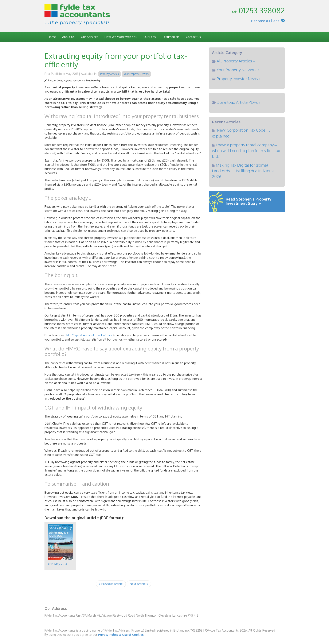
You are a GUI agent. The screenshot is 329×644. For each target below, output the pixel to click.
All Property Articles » (236, 61)
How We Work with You (121, 37)
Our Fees (150, 37)
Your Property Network (136, 74)
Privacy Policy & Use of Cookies (121, 635)
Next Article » (139, 584)
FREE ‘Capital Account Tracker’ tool (89, 335)
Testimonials (171, 37)
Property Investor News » (239, 78)
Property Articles (109, 74)
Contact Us (193, 37)
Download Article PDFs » (239, 102)
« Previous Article (111, 584)
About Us (68, 37)
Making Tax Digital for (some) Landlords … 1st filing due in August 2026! (243, 171)
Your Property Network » (238, 70)
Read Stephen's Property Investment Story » (249, 201)
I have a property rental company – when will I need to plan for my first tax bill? (246, 150)
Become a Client (265, 21)
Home (52, 37)
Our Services (90, 37)
